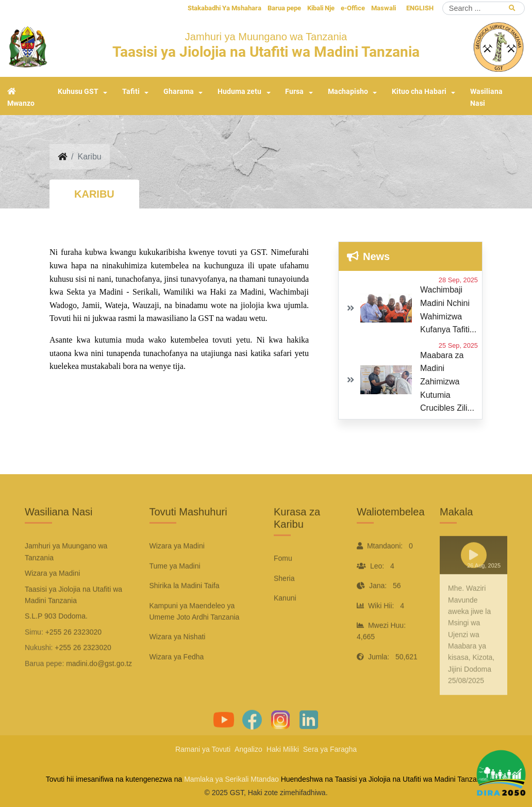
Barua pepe (284, 8)
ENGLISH (420, 8)
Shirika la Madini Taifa (185, 609)
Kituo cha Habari (419, 92)
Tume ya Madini (175, 589)
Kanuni (285, 621)
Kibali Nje (321, 8)
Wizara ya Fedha (177, 680)
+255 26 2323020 (73, 655)
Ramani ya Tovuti (203, 749)
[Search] (484, 8)
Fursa (294, 92)
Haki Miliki (283, 749)
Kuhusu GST (78, 92)
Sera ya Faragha (330, 749)
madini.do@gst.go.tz (99, 686)
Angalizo (248, 749)
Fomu (283, 582)
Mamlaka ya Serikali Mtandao (231, 779)
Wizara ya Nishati (178, 660)
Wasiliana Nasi (486, 98)
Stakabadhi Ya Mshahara (225, 8)
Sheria (284, 601)
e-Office (353, 8)
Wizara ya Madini (177, 569)
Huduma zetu (239, 92)
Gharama (179, 92)
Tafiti (131, 92)
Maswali (384, 8)
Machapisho (348, 92)
